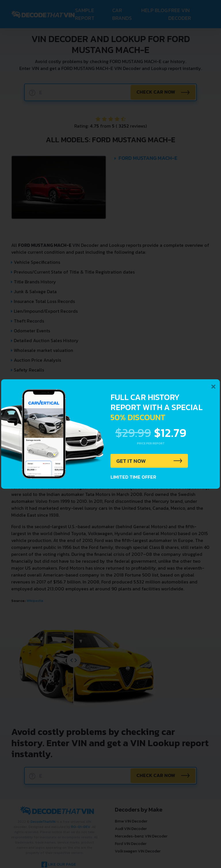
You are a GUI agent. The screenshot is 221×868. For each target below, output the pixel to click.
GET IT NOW (132, 461)
